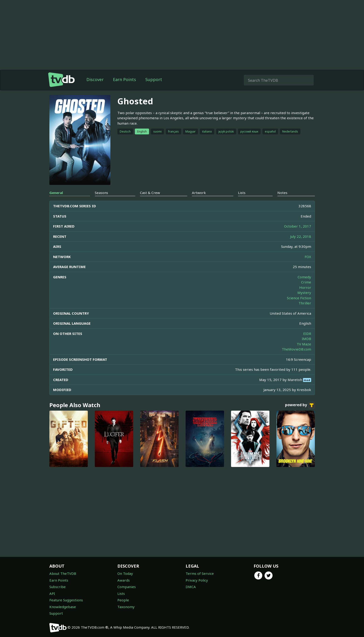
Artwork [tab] (199, 193)
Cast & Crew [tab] (150, 193)
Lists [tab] (242, 193)
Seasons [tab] (101, 193)
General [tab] (56, 193)
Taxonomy (126, 607)
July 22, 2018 (301, 236)
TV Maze (304, 344)
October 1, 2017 (298, 226)
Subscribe (58, 587)
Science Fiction (299, 298)
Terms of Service (200, 573)
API (52, 593)
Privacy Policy (197, 580)
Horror (305, 287)
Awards (124, 580)
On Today (125, 573)
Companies (127, 587)
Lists (121, 593)
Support (154, 79)
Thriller (305, 303)
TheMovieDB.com (296, 349)
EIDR (307, 334)
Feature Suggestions (66, 600)
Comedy (304, 277)
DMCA (191, 587)
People (123, 600)
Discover (95, 79)
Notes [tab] (282, 193)
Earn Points (124, 79)
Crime (306, 282)
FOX (308, 257)
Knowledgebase (63, 607)
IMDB (306, 339)
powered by (300, 405)
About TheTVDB (63, 573)
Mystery (304, 293)
